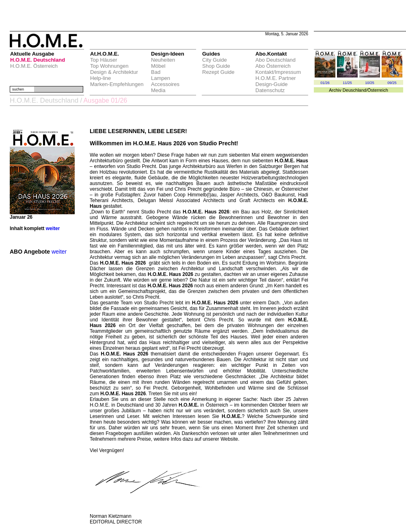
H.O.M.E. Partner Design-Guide (276, 81)
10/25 (370, 83)
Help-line (100, 78)
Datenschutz (270, 90)
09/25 (392, 83)
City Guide (215, 60)
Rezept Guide (218, 72)
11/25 (347, 83)
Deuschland (354, 90)
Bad (156, 72)
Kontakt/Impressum (278, 72)
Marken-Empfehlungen (117, 84)
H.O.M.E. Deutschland (38, 60)
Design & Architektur (114, 72)
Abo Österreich (273, 66)
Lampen (161, 78)
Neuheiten (163, 60)
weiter (53, 228)
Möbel (158, 66)
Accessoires (165, 84)
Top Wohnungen (109, 66)
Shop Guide (216, 66)
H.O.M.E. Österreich (34, 66)
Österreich (378, 90)
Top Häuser (104, 60)
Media (158, 90)
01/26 (325, 83)
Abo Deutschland (275, 60)
